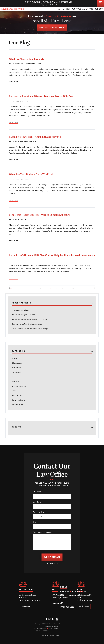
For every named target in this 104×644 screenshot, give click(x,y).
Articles (15, 359)
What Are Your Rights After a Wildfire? (31, 174)
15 (57, 288)
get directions (26, 606)
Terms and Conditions (42, 631)
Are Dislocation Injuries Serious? (23, 315)
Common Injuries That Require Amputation (28, 324)
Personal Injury (35, 64)
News (14, 391)
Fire (26, 64)
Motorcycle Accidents (19, 386)
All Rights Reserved (40, 629)
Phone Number (39, 512)
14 (51, 288)
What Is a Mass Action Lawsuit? (27, 59)
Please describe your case (43, 532)
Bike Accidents (17, 363)
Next (92, 288)
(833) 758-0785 (74, 9)
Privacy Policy (53, 629)
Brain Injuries (16, 368)
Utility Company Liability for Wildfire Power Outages (30, 329)
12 (40, 288)
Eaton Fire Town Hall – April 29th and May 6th (35, 137)
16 (62, 288)
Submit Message (52, 557)
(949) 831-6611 (96, 9)
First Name (37, 492)
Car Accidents (17, 372)
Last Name (37, 502)
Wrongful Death (17, 405)
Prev (12, 288)
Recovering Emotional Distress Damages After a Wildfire (41, 96)
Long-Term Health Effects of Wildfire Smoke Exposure (39, 215)
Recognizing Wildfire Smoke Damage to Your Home (30, 320)
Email (35, 522)
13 (46, 288)
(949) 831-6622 (67, 607)
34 (73, 288)
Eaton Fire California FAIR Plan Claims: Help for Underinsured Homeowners (52, 255)
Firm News (33, 142)
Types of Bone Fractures (20, 310)
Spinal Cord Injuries (19, 400)
